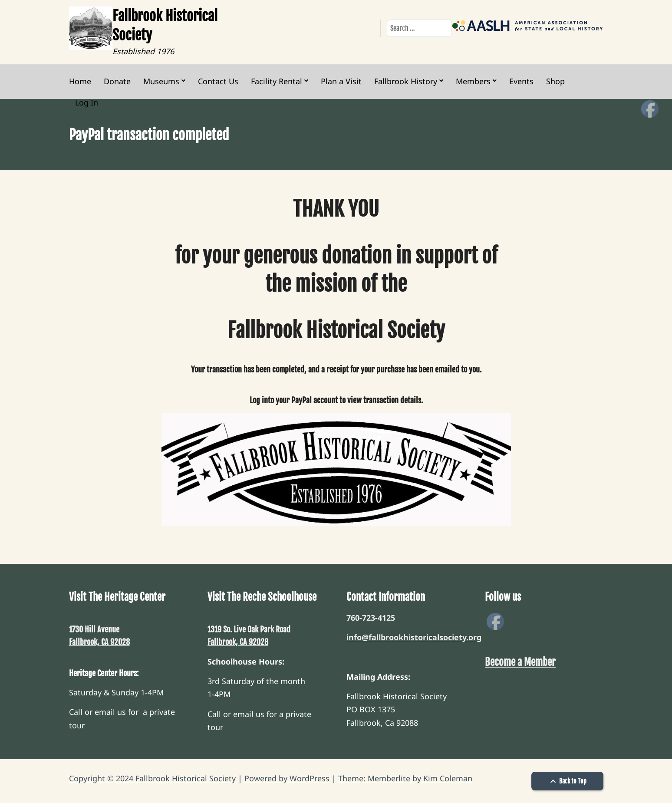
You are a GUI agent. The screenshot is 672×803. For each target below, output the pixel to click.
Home (80, 81)
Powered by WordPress (287, 778)
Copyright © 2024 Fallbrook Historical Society (152, 778)
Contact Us (218, 81)
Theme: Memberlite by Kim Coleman (405, 778)
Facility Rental (277, 81)
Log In (87, 102)
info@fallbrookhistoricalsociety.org (414, 637)
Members (473, 81)
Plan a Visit (341, 81)
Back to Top (567, 781)
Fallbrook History (406, 81)
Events (521, 81)
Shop (555, 81)
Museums (161, 81)
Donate (117, 81)
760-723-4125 (371, 618)
